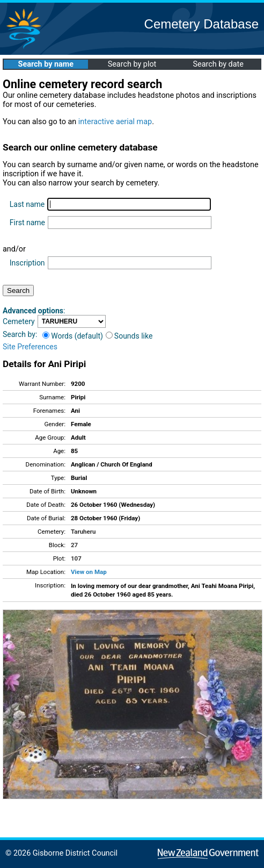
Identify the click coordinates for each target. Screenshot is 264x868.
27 (74, 545)
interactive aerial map (115, 122)
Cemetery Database (201, 24)
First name (27, 223)
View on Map (89, 572)
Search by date (218, 64)
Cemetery (19, 321)
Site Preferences (30, 347)
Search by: (20, 334)
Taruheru (83, 532)
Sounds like (129, 336)
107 (76, 558)
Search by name (46, 64)
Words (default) (73, 336)
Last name (27, 204)
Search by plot (132, 64)
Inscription (27, 263)
